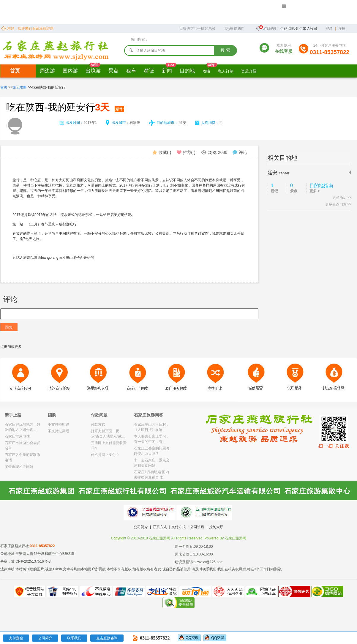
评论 (240, 152)
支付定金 (16, 638)
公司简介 (141, 527)
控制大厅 (216, 527)
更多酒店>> (342, 198)
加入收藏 (310, 29)
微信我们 (235, 28)
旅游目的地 (267, 28)
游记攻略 (20, 87)
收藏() (162, 152)
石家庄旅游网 (236, 538)
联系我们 (74, 638)
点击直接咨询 (107, 638)
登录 (329, 29)
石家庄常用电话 (17, 436)
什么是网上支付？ (105, 455)
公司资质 (197, 527)
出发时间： (75, 123)
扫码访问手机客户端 (197, 28)
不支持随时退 (59, 424)
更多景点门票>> (338, 204)
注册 (342, 29)
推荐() (186, 152)
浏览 (214, 152)
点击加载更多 (11, 347)
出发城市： (121, 123)
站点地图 (291, 29)
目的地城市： (167, 123)
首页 (15, 71)
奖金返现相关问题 (19, 467)
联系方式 (160, 527)
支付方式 (178, 527)
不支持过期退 (59, 431)
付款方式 (98, 424)
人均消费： (210, 123)
